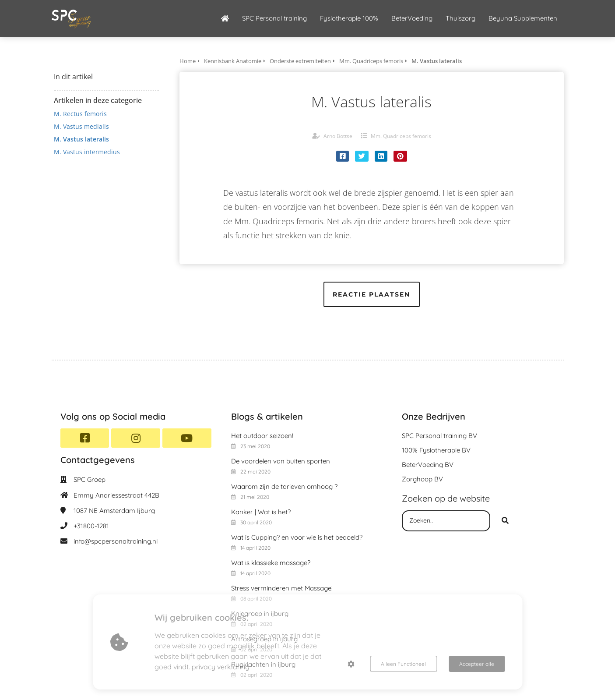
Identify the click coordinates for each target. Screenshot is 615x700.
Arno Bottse (338, 136)
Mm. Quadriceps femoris (401, 136)
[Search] (505, 521)
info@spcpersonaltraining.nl (116, 541)
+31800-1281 (91, 526)
